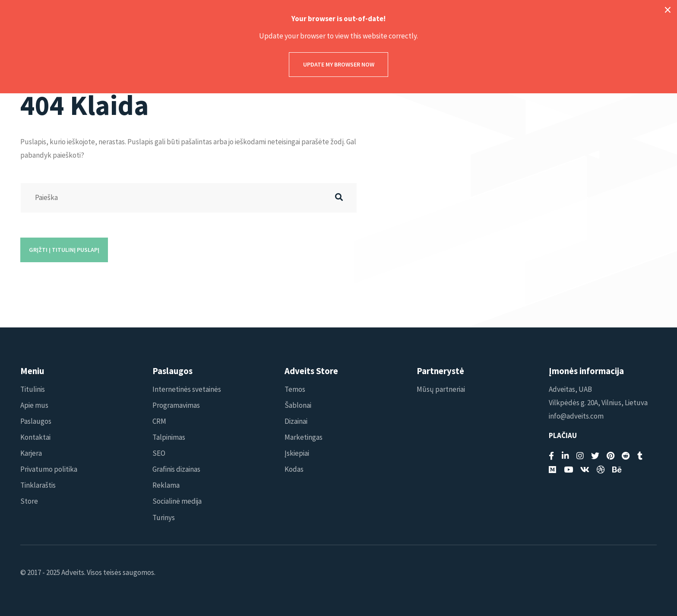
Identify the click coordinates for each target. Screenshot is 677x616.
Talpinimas (169, 437)
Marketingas (304, 437)
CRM (159, 421)
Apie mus (34, 405)
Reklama (166, 485)
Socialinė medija (177, 501)
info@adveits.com (576, 416)
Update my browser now (339, 64)
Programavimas (176, 405)
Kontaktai (35, 437)
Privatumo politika (49, 469)
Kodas (294, 469)
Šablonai (298, 405)
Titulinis (33, 389)
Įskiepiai (297, 453)
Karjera (31, 453)
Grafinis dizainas (176, 469)
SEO (159, 453)
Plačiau (563, 436)
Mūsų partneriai (441, 389)
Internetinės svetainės (187, 389)
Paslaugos (36, 421)
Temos (295, 389)
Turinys (164, 518)
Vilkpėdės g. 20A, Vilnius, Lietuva (598, 403)
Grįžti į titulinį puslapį (64, 250)
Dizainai (296, 421)
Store (29, 501)
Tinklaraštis (38, 485)
